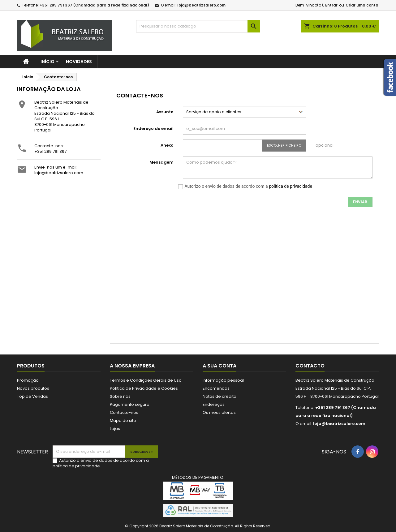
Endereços (214, 404)
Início (47, 62)
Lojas (115, 429)
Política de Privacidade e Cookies (144, 388)
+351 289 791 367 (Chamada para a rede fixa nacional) (94, 5)
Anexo (167, 145)
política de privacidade (291, 186)
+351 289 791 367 (50, 151)
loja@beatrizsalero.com (201, 5)
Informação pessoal (223, 380)
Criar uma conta (362, 5)
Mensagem (161, 162)
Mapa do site (123, 420)
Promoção (28, 380)
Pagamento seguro (130, 404)
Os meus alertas (219, 412)
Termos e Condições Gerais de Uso (146, 380)
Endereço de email (153, 129)
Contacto (310, 366)
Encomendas (216, 388)
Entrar (331, 5)
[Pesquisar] (198, 26)
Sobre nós (120, 396)
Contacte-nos (124, 412)
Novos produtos (33, 388)
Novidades (79, 62)
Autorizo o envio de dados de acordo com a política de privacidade (101, 463)
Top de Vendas (32, 396)
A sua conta (220, 366)
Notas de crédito (220, 396)
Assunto (165, 112)
